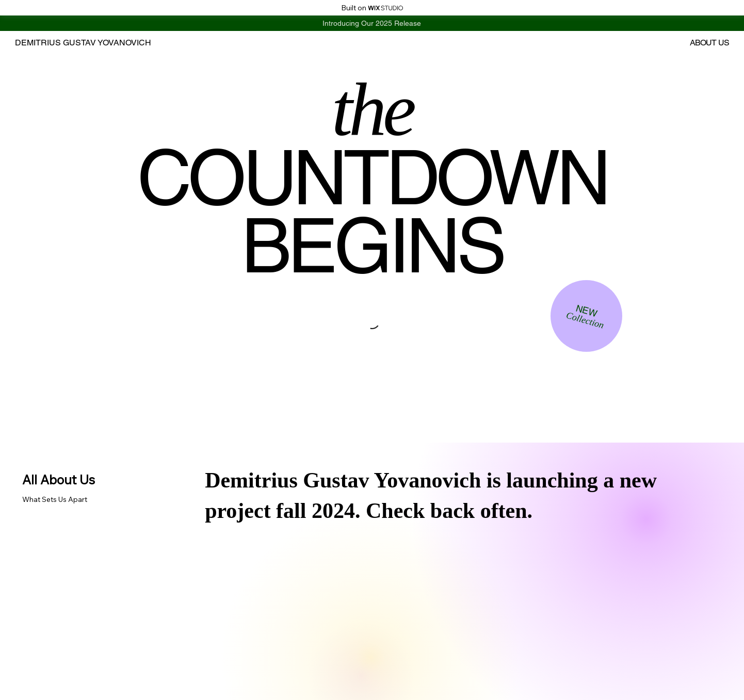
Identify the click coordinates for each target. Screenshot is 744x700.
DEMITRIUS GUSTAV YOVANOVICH (83, 43)
